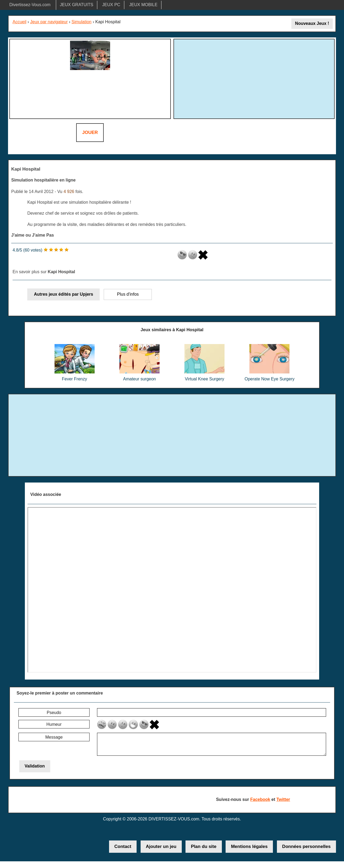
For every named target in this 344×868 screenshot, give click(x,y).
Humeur (54, 724)
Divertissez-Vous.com (30, 5)
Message (54, 737)
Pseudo (54, 713)
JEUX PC (111, 5)
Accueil (20, 22)
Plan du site (204, 846)
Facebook (260, 799)
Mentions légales (249, 846)
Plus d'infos (128, 294)
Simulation (82, 22)
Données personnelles (306, 846)
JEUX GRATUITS (77, 5)
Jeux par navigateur (49, 22)
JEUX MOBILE (143, 5)
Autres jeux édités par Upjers (63, 294)
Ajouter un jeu (161, 846)
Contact (123, 846)
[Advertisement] (254, 78)
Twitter (283, 799)
